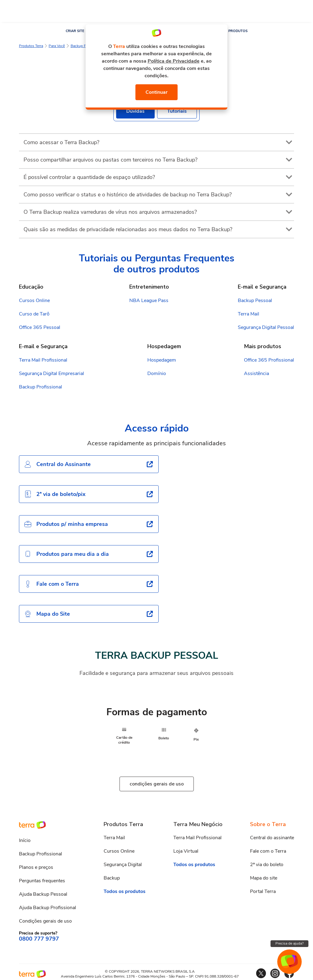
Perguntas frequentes (42, 881)
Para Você (57, 46)
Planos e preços (36, 867)
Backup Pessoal (84, 46)
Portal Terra (263, 891)
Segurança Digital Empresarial (52, 373)
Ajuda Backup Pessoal (43, 894)
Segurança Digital (123, 865)
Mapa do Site (47, 614)
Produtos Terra (31, 46)
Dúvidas (135, 111)
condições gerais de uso (157, 784)
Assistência (256, 373)
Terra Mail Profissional (43, 360)
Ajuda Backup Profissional (48, 908)
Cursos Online (34, 301)
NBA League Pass (149, 301)
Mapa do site (264, 878)
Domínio (157, 373)
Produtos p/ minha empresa (66, 524)
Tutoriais (177, 111)
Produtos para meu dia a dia (66, 554)
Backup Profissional (41, 387)
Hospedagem (162, 360)
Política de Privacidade (174, 61)
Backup (112, 878)
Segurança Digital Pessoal (266, 327)
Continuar (156, 92)
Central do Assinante (57, 464)
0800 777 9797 (39, 939)
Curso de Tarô (34, 314)
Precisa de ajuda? (289, 943)
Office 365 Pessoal (40, 327)
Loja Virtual (186, 851)
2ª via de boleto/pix (55, 494)
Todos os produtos (125, 891)
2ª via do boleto (267, 865)
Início (25, 840)
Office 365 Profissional (269, 360)
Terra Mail (249, 314)
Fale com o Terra (52, 584)
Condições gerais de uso (45, 921)
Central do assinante (272, 838)
